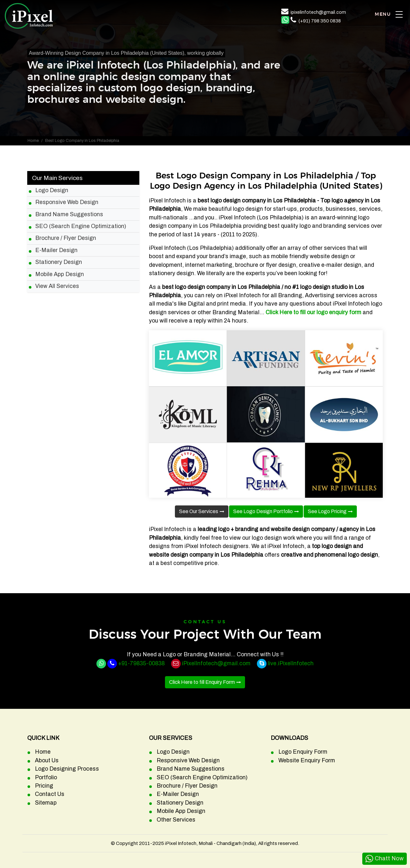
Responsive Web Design (67, 202)
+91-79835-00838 (141, 663)
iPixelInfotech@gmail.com (216, 663)
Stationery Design (59, 262)
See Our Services (199, 511)
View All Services (57, 286)
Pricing (44, 786)
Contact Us (50, 794)
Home (33, 141)
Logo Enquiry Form (303, 752)
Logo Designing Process (67, 769)
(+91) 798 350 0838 (320, 21)
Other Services (176, 820)
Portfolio (46, 778)
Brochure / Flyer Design (66, 238)
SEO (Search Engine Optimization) (81, 226)
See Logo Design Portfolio (263, 511)
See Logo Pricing (327, 511)
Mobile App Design (60, 274)
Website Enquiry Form (307, 761)
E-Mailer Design (56, 250)
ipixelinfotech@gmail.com (318, 12)
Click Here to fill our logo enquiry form (313, 312)
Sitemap (46, 803)
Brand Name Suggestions (69, 214)
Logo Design (52, 190)
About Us (47, 761)
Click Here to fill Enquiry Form (202, 682)
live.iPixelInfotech (291, 663)
